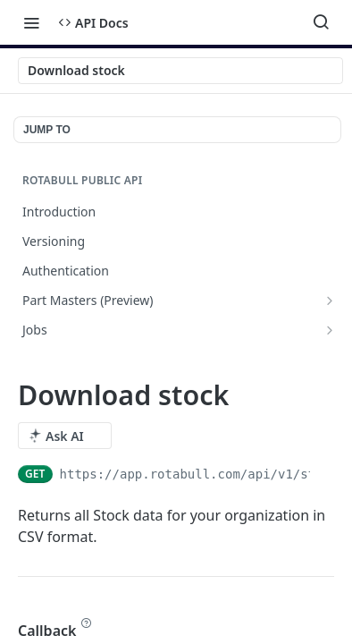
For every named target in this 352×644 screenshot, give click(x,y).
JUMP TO (47, 130)
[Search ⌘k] (321, 22)
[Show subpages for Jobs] (330, 330)
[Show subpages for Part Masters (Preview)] (330, 301)
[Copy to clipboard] (326, 474)
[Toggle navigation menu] (31, 22)
